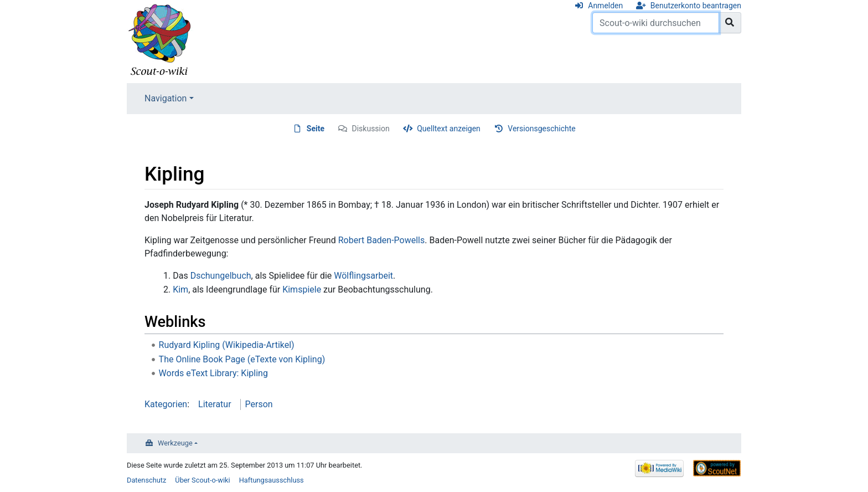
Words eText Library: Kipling (213, 373)
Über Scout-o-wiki (202, 480)
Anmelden (605, 6)
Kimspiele (302, 289)
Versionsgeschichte (541, 129)
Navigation (166, 98)
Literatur (215, 404)
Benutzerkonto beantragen (696, 6)
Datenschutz (146, 480)
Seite (316, 129)
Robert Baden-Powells (382, 240)
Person (259, 404)
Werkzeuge (175, 443)
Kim (180, 289)
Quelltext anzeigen (449, 129)
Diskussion (371, 129)
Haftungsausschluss (272, 480)
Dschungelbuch (221, 276)
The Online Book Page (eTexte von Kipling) (242, 359)
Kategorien (166, 404)
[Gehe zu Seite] (730, 23)
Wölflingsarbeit (363, 276)
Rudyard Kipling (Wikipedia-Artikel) (227, 345)
